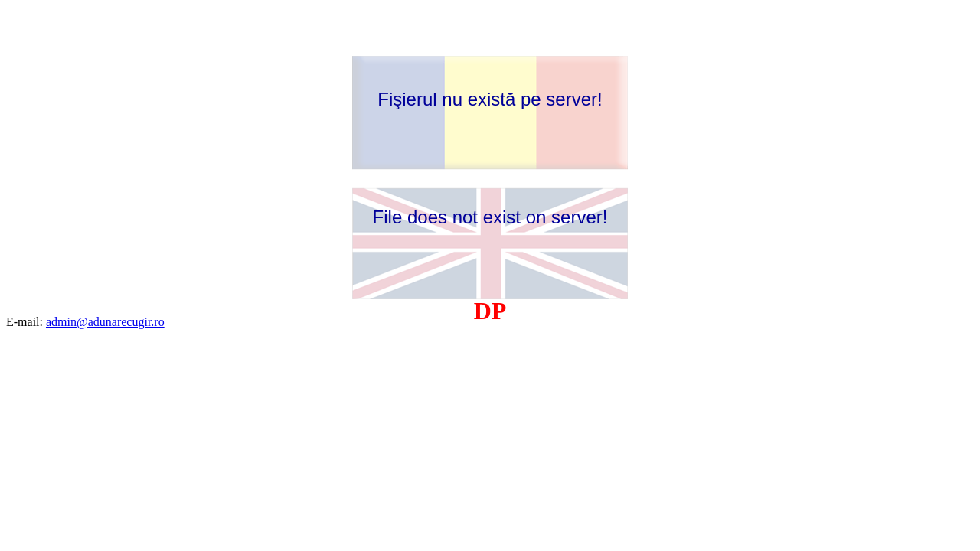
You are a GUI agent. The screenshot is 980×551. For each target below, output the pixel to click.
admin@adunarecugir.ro (105, 322)
